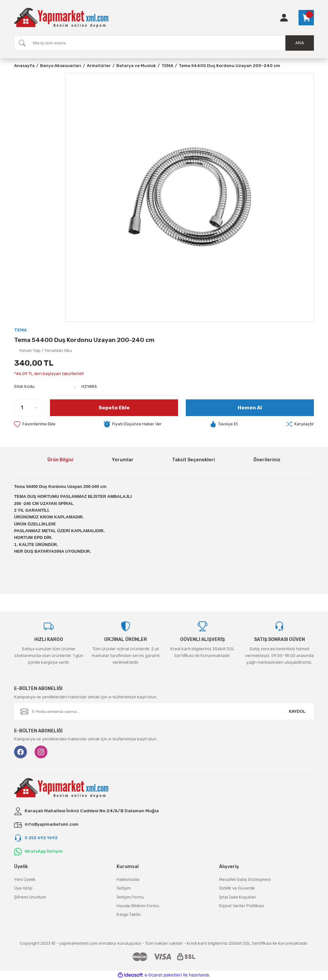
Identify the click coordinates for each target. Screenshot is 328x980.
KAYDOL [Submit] (297, 712)
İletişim (124, 889)
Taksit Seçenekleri (193, 460)
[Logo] (61, 18)
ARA (300, 43)
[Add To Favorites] (35, 424)
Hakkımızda (128, 880)
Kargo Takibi (129, 915)
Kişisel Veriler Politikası (242, 906)
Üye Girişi (23, 889)
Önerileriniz (267, 460)
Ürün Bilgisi (60, 460)
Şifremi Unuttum (30, 897)
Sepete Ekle (114, 408)
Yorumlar (123, 460)
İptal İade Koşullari (238, 897)
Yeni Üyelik (25, 880)
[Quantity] (28, 408)
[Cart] (306, 18)
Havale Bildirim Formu (138, 906)
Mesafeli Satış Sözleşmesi (245, 880)
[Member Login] (284, 18)
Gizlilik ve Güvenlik (237, 889)
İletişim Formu (130, 897)
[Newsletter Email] (164, 712)
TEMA (20, 330)
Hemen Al (250, 408)
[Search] (164, 43)
